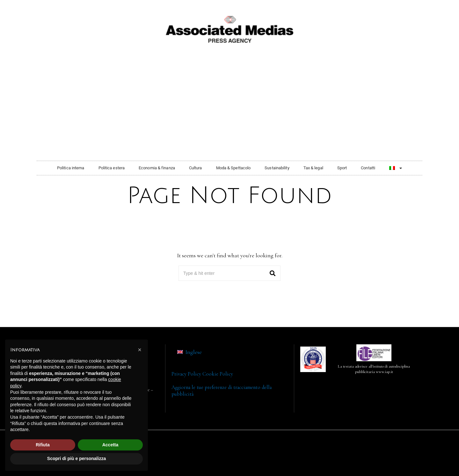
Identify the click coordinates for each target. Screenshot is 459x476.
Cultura (196, 168)
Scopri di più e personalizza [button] (76, 458)
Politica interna (71, 168)
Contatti (368, 168)
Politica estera (112, 168)
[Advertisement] (229, 110)
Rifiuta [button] (43, 445)
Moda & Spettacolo (233, 168)
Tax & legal (313, 168)
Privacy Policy (186, 374)
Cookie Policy (218, 374)
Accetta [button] (110, 445)
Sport (342, 168)
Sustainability (277, 168)
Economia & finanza (157, 168)
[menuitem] (396, 168)
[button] (273, 273)
